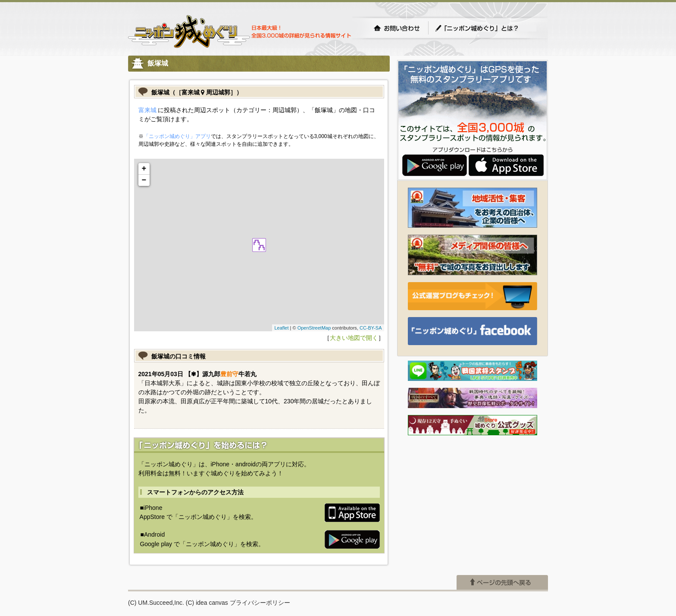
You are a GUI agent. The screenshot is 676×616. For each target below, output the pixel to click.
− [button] (144, 180)
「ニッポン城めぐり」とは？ (485, 28)
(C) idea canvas (207, 603)
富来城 (147, 110)
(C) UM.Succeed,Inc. (156, 603)
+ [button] (144, 169)
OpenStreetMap (314, 328)
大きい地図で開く (354, 338)
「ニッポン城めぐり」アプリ (177, 136)
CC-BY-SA (371, 328)
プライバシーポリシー (260, 603)
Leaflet (281, 328)
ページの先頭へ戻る (502, 582)
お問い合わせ (397, 28)
